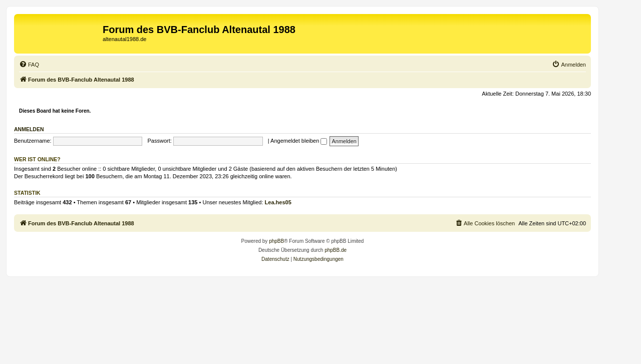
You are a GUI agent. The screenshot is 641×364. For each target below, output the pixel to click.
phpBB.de (336, 250)
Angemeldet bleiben (299, 141)
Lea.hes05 (278, 202)
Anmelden (29, 129)
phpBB (276, 241)
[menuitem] (29, 65)
